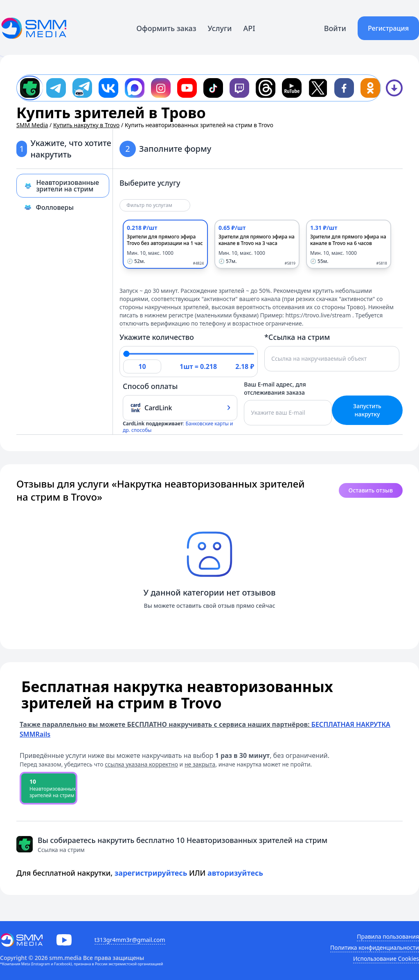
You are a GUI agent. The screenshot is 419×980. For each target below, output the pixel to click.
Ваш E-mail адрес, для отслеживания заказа (275, 388)
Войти (335, 28)
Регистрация (388, 28)
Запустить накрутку (367, 410)
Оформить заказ (166, 28)
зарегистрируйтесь (151, 873)
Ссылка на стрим (61, 850)
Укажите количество (157, 337)
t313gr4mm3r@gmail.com (130, 940)
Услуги (220, 28)
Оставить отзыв (371, 490)
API (249, 28)
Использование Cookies (386, 959)
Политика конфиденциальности (375, 947)
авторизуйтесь (235, 873)
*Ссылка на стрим (297, 337)
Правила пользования (388, 936)
